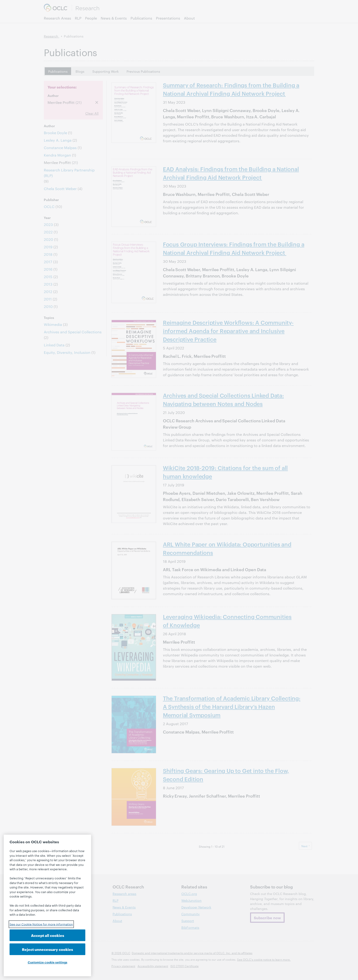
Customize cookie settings (48, 962)
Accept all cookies (48, 935)
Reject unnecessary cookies (47, 949)
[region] (47, 905)
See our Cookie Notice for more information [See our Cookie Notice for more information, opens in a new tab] (41, 924)
